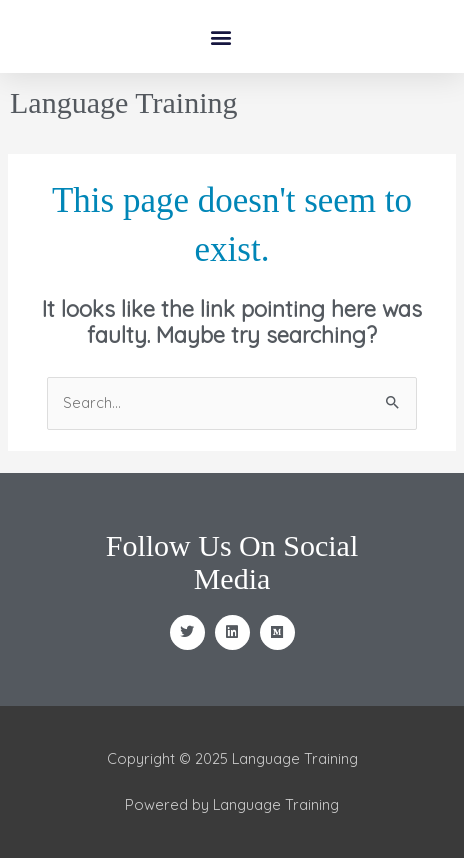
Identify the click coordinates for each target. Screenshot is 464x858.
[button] (221, 36)
